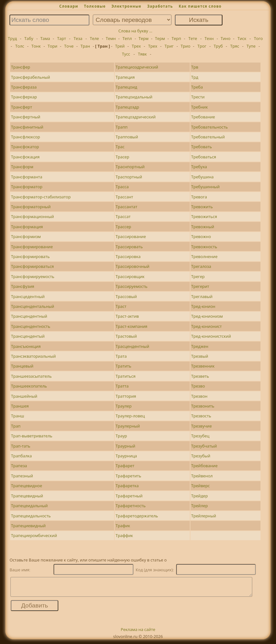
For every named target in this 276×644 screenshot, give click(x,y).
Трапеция (125, 77)
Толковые (95, 6)
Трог (202, 46)
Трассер (123, 227)
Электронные (126, 6)
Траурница (126, 456)
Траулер (124, 406)
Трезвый (200, 356)
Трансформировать (30, 256)
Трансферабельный (31, 77)
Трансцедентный (28, 296)
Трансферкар (24, 97)
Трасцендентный (132, 346)
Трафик (123, 526)
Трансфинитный (27, 127)
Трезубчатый (204, 446)
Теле (94, 38)
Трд (195, 77)
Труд (13, 38)
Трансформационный (32, 216)
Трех (136, 46)
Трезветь (200, 376)
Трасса (122, 187)
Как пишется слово (200, 6)
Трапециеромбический (34, 535)
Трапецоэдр (127, 107)
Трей (120, 46)
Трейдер (199, 496)
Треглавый (202, 296)
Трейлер (199, 506)
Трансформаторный (31, 207)
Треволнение (204, 256)
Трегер (198, 276)
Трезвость (201, 416)
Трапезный (22, 476)
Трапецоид (126, 87)
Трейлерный (204, 516)
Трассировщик (130, 276)
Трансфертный (26, 117)
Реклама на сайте (138, 633)
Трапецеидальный (29, 506)
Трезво (198, 386)
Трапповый (127, 137)
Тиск (242, 38)
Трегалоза (201, 266)
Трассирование (131, 236)
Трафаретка (127, 486)
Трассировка (128, 256)
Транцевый (22, 366)
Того (258, 38)
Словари (69, 6)
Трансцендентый (28, 336)
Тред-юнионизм (207, 316)
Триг (169, 46)
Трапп (122, 127)
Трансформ (22, 167)
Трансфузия (23, 286)
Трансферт (22, 107)
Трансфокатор (25, 147)
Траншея (20, 406)
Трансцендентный (29, 316)
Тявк (142, 54)
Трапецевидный (27, 496)
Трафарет (125, 466)
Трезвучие (201, 426)
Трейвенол (202, 476)
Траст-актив (127, 316)
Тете (193, 38)
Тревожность (204, 247)
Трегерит (200, 286)
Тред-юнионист (206, 326)
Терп (176, 38)
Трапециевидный (28, 526)
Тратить (124, 366)
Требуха (199, 167)
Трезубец (200, 436)
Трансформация (27, 227)
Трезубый (201, 456)
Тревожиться (204, 216)
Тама (45, 38)
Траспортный (129, 177)
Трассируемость (132, 286)
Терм (143, 38)
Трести (198, 97)
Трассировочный (133, 266)
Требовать (201, 147)
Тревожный (203, 227)
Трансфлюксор (26, 137)
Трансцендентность (31, 326)
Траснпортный (130, 167)
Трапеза (19, 466)
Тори (52, 46)
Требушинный (205, 187)
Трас (120, 147)
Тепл (127, 38)
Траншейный (24, 396)
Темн (111, 38)
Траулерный (128, 426)
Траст (121, 306)
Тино (225, 38)
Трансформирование (32, 247)
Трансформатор (27, 187)
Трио (186, 46)
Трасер (122, 157)
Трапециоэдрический (137, 67)
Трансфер (21, 67)
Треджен (200, 346)
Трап (16, 426)
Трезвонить (203, 406)
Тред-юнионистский (211, 336)
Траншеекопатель (29, 386)
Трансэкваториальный (33, 356)
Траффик (124, 535)
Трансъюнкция (26, 346)
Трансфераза (24, 87)
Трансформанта (27, 177)
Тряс (234, 46)
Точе (69, 46)
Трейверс (200, 486)
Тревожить (202, 207)
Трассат (123, 216)
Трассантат (127, 207)
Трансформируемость (33, 276)
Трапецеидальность (31, 516)
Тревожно (201, 236)
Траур (121, 436)
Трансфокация (25, 157)
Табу (29, 38)
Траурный (125, 446)
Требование (203, 117)
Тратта (122, 386)
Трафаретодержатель (137, 516)
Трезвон (199, 396)
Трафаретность (131, 506)
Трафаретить (128, 476)
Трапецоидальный (134, 97)
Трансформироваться (32, 266)
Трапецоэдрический (136, 117)
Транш (18, 416)
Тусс (126, 54)
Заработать (160, 6)
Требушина (202, 177)
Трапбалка (22, 456)
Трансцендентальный (33, 306)
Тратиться (126, 376)
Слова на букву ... (135, 31)
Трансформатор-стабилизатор (41, 197)
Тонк (36, 46)
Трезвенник (203, 366)
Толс (20, 46)
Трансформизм (26, 236)
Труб (218, 46)
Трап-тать (21, 446)
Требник (199, 107)
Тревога (199, 197)
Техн (209, 38)
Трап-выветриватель (32, 436)
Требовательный (208, 137)
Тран (85, 46)
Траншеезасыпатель (31, 376)
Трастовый (126, 336)
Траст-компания (132, 326)
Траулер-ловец (130, 416)
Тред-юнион (203, 306)
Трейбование (204, 466)
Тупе (251, 46)
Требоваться (204, 157)
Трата (121, 356)
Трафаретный (129, 496)
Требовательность (209, 127)
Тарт (61, 38)
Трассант (124, 197)
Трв (195, 67)
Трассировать (129, 247)
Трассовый (126, 296)
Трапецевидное (27, 486)
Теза (78, 38)
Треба (197, 87)
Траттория (126, 396)
